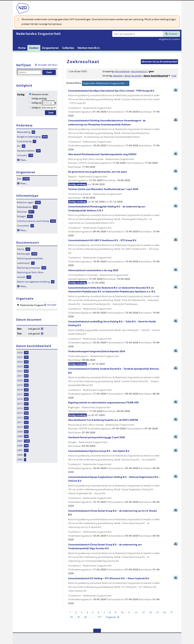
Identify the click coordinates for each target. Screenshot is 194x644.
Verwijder (52, 305)
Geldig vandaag (39, 99)
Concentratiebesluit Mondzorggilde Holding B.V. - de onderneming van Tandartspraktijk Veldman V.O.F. (114, 221)
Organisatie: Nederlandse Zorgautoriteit (104, 83)
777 (99, 617)
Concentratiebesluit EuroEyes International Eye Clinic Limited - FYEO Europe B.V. (114, 103)
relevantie (118, 76)
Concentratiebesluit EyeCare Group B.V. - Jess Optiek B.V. (114, 462)
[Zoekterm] (138, 34)
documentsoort (139, 71)
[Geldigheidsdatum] (48, 103)
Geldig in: (36, 108)
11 (129, 612)
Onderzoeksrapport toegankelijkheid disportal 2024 (114, 358)
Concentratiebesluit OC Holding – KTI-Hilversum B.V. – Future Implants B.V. (114, 591)
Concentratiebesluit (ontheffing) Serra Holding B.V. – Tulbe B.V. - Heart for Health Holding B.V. (114, 334)
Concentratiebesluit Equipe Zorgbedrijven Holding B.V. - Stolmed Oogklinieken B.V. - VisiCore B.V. (114, 492)
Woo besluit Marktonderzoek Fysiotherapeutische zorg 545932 (114, 161)
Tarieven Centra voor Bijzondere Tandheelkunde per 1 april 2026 (114, 196)
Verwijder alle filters (48, 65)
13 (143, 612)
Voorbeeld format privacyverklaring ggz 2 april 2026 (114, 442)
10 (122, 612)
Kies (56, 102)
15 (157, 612)
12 (136, 612)
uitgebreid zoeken (169, 39)
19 (78, 617)
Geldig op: (37, 103)
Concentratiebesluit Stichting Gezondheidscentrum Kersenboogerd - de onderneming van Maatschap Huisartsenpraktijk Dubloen (114, 135)
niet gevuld (34, 329)
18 (71, 617)
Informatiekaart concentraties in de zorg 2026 (114, 277)
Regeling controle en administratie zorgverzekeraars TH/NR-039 (114, 409)
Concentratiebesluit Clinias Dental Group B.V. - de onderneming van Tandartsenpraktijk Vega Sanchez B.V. (114, 559)
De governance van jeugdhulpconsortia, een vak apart (114, 178)
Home (22, 48)
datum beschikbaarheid (156, 76)
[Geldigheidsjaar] (49, 108)
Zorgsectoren (50, 48)
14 (150, 612)
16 (164, 612)
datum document (133, 76)
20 (85, 617)
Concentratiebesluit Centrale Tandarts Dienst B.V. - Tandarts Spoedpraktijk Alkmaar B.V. (114, 383)
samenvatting (176, 90)
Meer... (24, 160)
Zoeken (173, 34)
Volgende (111, 617)
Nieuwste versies (40, 94)
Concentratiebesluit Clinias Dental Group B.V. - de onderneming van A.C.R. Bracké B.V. (114, 525)
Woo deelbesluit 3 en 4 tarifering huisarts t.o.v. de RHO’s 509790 (114, 426)
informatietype (122, 71)
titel (174, 76)
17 (171, 612)
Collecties (68, 48)
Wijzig (42, 328)
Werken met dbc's (89, 48)
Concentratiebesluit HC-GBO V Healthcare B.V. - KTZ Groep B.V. (114, 253)
